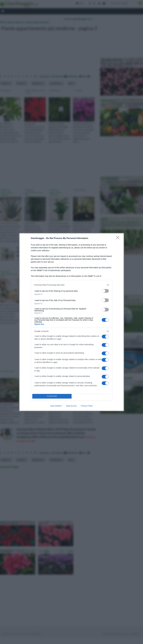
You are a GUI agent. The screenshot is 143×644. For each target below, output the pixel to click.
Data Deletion (56, 406)
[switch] (105, 291)
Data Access (71, 406)
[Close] (119, 238)
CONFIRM (52, 396)
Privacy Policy (87, 406)
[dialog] (72, 322)
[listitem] (72, 285)
